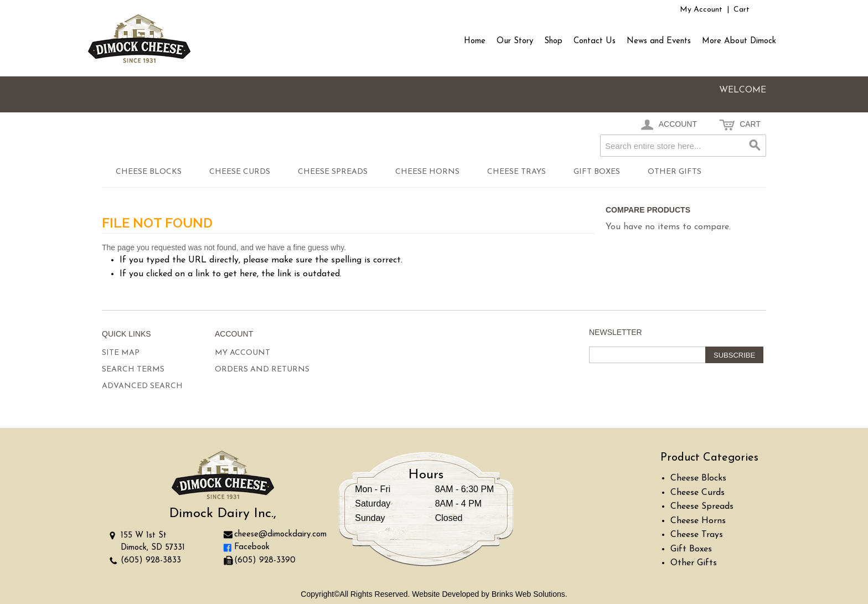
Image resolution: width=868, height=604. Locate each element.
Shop (553, 41)
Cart (742, 10)
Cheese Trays (516, 172)
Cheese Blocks (149, 172)
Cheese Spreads (333, 172)
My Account (701, 10)
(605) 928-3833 (151, 561)
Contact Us (595, 41)
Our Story (515, 41)
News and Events (659, 41)
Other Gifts (675, 172)
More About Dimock (739, 41)
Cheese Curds (240, 172)
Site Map (121, 353)
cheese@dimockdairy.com (280, 535)
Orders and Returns (262, 370)
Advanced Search (142, 386)
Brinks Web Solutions (528, 594)
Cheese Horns (427, 172)
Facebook (252, 547)
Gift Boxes (597, 172)
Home (475, 41)
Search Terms (133, 370)
